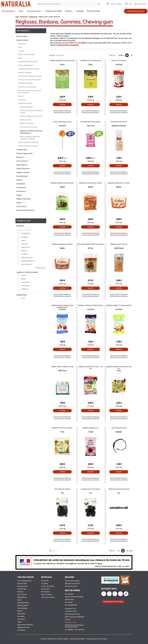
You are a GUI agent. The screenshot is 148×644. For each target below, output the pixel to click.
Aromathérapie (23, 176)
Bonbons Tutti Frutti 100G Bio (62, 428)
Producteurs (45, 589)
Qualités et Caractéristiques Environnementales (74, 626)
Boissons (21, 157)
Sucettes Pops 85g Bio (119, 61)
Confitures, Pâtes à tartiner (28, 62)
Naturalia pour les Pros (73, 583)
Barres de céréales (27, 107)
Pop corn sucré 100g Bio (119, 122)
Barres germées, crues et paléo (31, 116)
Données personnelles (77, 639)
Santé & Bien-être (24, 169)
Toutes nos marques (48, 597)
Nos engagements (71, 605)
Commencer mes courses (136, 11)
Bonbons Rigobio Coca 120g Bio (62, 244)
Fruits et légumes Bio (25, 153)
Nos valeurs (69, 602)
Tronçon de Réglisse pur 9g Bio (119, 489)
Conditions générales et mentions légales (54, 639)
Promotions (22, 191)
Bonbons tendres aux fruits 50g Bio (91, 305)
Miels (20, 58)
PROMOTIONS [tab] (22, 295)
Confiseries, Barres (33, 17)
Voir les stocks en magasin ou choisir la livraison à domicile (62, 111)
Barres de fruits (25, 120)
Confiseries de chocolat (28, 127)
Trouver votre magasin (72, 581)
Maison (20, 180)
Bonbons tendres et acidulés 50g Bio (119, 305)
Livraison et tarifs (71, 611)
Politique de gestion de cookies (97, 639)
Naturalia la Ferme (71, 586)
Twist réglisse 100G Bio (62, 489)
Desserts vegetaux (25, 72)
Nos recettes (45, 592)
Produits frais (22, 150)
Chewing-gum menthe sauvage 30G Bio (62, 61)
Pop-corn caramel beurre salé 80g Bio (90, 244)
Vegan (20, 195)
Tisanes (21, 51)
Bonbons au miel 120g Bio (119, 244)
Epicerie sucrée (24, 17)
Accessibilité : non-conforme (75, 630)
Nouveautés (22, 187)
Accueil (17, 17)
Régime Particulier (24, 199)
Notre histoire (69, 599)
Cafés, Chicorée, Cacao (27, 55)
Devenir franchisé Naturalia (74, 597)
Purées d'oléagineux (25, 65)
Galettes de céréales (26, 83)
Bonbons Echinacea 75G (91, 428)
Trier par (112, 55)
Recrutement (69, 594)
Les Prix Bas (22, 206)
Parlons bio (45, 581)
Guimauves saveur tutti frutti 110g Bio (91, 368)
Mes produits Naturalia (26, 210)
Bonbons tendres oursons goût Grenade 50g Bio (62, 306)
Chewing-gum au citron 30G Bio (90, 61)
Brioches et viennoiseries (27, 87)
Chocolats (22, 100)
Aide (130, 4)
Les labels (45, 583)
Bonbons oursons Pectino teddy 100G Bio (119, 368)
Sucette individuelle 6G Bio (62, 122)
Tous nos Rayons (8, 11)
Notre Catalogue (47, 594)
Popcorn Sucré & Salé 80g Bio (91, 122)
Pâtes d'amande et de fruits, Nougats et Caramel (30, 138)
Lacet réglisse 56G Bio (119, 428)
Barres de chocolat (27, 123)
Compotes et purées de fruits (29, 69)
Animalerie (21, 184)
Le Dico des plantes (48, 586)
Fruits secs (22, 44)
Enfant (20, 203)
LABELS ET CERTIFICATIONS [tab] (27, 272)
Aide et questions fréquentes (75, 617)
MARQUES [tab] (20, 226)
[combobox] (69, 4)
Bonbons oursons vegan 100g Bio (62, 183)
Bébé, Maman (23, 165)
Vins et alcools (23, 161)
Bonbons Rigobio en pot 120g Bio (119, 183)
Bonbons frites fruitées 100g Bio (90, 183)
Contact (68, 620)
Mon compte (142, 4)
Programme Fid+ (71, 609)
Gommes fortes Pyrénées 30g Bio (62, 367)
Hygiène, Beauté (24, 172)
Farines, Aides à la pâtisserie (29, 142)
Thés (20, 47)
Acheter (62, 105)
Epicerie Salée (23, 36)
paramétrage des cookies (113, 602)
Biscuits (21, 96)
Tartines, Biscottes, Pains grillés (30, 80)
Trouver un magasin (116, 4)
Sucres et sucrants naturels (28, 146)
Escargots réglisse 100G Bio (90, 489)
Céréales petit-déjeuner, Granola (30, 76)
